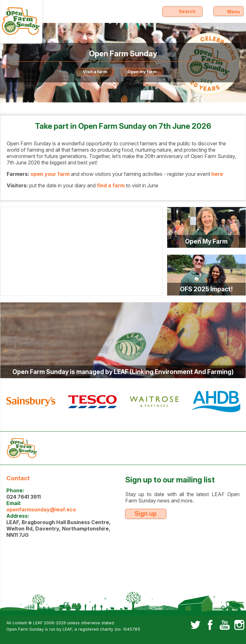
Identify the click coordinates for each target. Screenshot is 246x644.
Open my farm (142, 72)
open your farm (50, 174)
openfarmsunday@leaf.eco (41, 509)
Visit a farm (95, 72)
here (217, 174)
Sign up (146, 514)
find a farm (111, 185)
